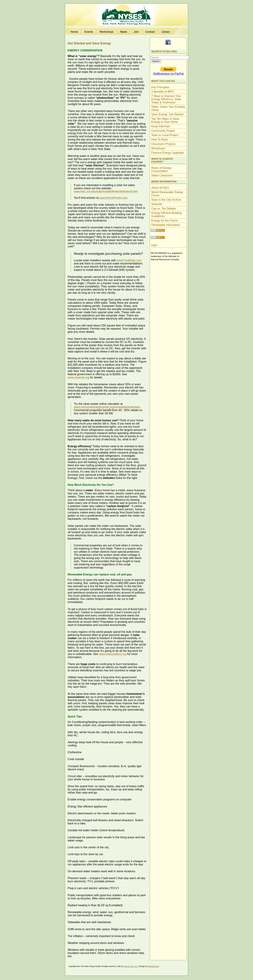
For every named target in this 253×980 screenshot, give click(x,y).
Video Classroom (162, 175)
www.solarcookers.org (113, 654)
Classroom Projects (163, 144)
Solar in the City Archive (166, 200)
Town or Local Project (165, 135)
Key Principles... (161, 87)
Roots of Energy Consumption (161, 169)
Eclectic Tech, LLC (131, 966)
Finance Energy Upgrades (168, 153)
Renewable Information (166, 225)
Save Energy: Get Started (167, 114)
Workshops (107, 32)
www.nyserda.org (78, 377)
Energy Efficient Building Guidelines (166, 215)
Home (74, 32)
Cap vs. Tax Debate (163, 209)
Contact (150, 32)
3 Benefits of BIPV (163, 92)
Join (136, 32)
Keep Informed (160, 126)
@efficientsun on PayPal (168, 74)
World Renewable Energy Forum (167, 194)
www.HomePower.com (113, 198)
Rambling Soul (153, 966)
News (124, 32)
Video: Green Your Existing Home (168, 108)
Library (166, 32)
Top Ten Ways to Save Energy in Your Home (165, 120)
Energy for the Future (165, 221)
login (154, 245)
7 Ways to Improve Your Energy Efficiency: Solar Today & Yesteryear (166, 99)
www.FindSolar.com (129, 260)
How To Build (159, 140)
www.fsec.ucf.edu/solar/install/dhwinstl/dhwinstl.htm (106, 191)
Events (89, 32)
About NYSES (160, 188)
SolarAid (157, 204)
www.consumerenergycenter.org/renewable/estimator (107, 407)
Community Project (163, 131)
